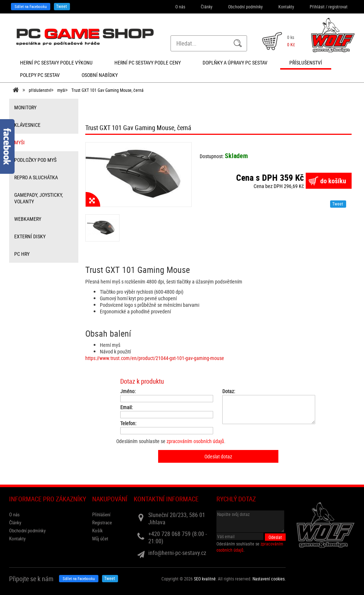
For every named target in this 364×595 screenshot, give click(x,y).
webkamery (28, 219)
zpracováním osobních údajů (195, 441)
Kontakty (286, 7)
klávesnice (27, 125)
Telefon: (128, 423)
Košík (97, 531)
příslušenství (40, 90)
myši (61, 90)
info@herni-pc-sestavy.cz (177, 553)
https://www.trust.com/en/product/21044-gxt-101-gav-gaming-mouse (155, 358)
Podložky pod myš (35, 160)
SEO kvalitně (205, 579)
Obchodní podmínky (245, 7)
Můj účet (100, 539)
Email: (126, 407)
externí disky (30, 236)
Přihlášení (101, 514)
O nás (180, 7)
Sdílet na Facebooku (31, 6)
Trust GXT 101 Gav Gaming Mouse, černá (107, 90)
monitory (25, 107)
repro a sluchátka (36, 177)
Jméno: (128, 391)
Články (207, 7)
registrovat (338, 7)
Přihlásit (317, 7)
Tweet (62, 6)
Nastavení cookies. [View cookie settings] (269, 579)
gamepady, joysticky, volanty (39, 198)
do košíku (333, 181)
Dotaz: (229, 391)
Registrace (102, 522)
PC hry (22, 254)
